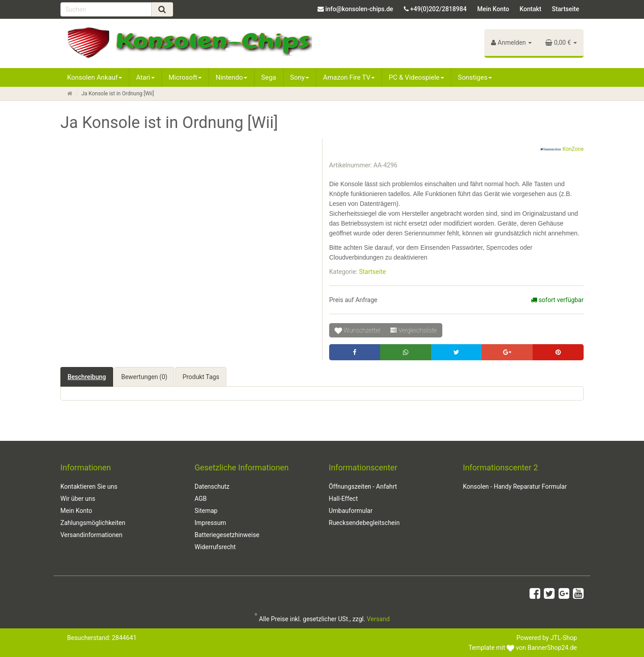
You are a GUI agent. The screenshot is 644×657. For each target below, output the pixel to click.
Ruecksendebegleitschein (364, 523)
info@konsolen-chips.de (359, 9)
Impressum (210, 523)
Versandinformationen (91, 535)
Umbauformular (351, 511)
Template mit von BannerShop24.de (523, 648)
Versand (378, 619)
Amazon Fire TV (349, 77)
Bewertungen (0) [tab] (144, 377)
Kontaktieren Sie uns (89, 486)
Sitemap (206, 511)
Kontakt (531, 9)
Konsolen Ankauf (95, 77)
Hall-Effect (343, 499)
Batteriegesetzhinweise (227, 535)
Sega (269, 77)
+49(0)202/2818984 (438, 9)
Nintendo (231, 77)
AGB (201, 499)
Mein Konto (493, 9)
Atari (145, 77)
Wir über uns (78, 499)
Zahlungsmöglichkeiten (93, 523)
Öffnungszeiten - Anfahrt (363, 486)
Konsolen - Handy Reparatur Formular (515, 486)
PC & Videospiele (416, 77)
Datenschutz (212, 486)
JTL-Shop (564, 638)
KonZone (562, 149)
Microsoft (185, 77)
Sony (300, 77)
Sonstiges (475, 77)
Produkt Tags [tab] (201, 377)
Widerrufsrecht (215, 547)
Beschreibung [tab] (87, 377)
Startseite (566, 9)
